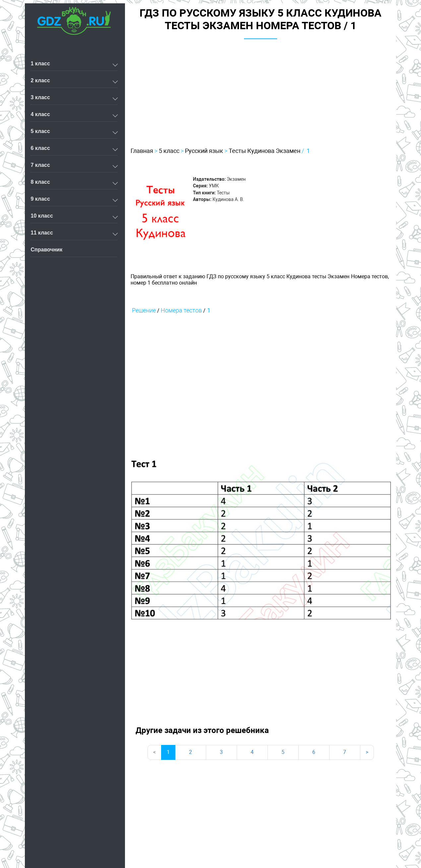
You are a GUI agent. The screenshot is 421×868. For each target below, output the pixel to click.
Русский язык (204, 151)
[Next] (367, 752)
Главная (142, 151)
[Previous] (154, 752)
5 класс (169, 151)
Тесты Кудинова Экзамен (265, 151)
